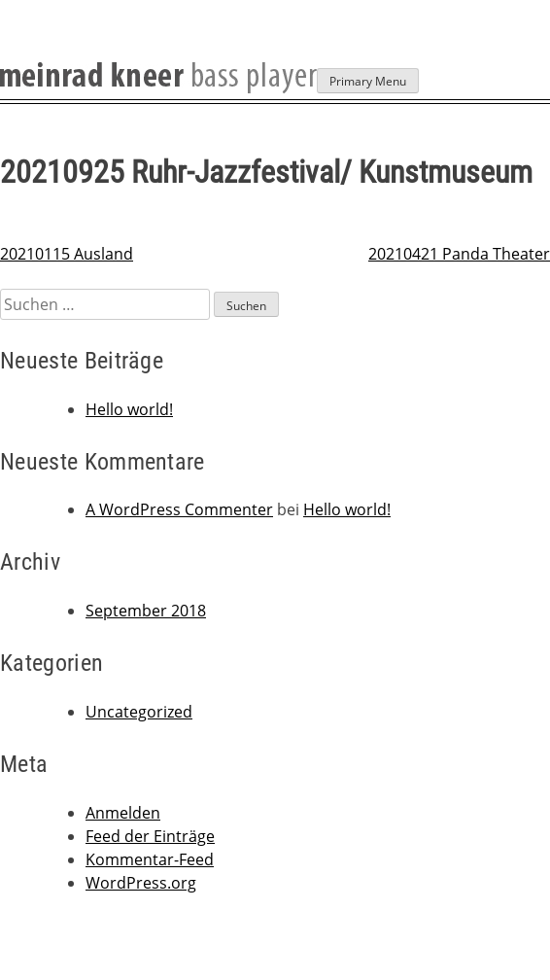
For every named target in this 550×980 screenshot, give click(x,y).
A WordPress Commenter (179, 509)
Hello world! (129, 409)
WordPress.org (141, 883)
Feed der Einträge (150, 836)
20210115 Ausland (67, 254)
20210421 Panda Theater (459, 254)
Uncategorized (139, 712)
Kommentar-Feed (150, 859)
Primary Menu (368, 81)
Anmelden (123, 813)
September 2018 (146, 611)
